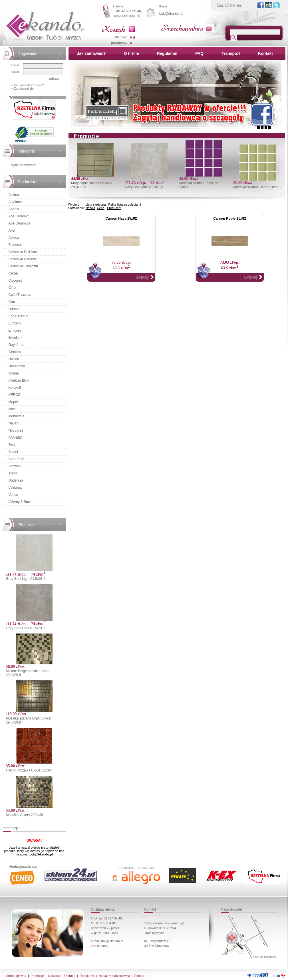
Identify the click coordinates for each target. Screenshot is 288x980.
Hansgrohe (17, 366)
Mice (12, 409)
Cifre (12, 288)
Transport (231, 53)
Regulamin (167, 53)
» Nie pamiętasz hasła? (28, 85)
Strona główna (16, 976)
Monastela (16, 416)
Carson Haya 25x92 (121, 219)
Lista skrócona (96, 205)
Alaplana (15, 202)
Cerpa (13, 273)
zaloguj (54, 79)
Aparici (14, 209)
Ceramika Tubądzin (23, 266)
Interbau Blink (19, 380)
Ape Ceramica (19, 223)
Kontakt (265, 53)
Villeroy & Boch (20, 502)
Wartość (121, 37)
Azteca (14, 238)
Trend (13, 473)
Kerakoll (15, 388)
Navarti (14, 423)
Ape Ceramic (18, 216)
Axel (12, 231)
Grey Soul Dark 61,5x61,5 (26, 628)
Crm (12, 302)
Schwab (15, 466)
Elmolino (15, 323)
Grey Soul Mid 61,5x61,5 (144, 187)
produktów (119, 43)
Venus (13, 495)
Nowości (54, 976)
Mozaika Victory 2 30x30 (25, 815)
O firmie (131, 53)
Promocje (37, 976)
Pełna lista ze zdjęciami (125, 205)
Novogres (16, 430)
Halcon (14, 359)
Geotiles (15, 352)
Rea (12, 445)
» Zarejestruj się (23, 89)
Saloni (13, 452)
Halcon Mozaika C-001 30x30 (28, 770)
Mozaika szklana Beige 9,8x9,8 (257, 187)
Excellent (16, 338)
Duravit (14, 309)
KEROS (15, 395)
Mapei (13, 402)
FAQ (199, 53)
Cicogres (15, 280)
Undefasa (16, 480)
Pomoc (139, 976)
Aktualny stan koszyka (114, 976)
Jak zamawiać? (91, 53)
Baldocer (15, 245)
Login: (16, 65)
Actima (14, 195)
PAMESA (16, 438)
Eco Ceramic (18, 316)
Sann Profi (17, 459)
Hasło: (15, 72)
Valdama (15, 488)
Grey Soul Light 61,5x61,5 (26, 579)
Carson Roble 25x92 (230, 219)
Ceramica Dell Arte (23, 252)
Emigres (15, 330)
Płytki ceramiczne (23, 165)
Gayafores (16, 345)
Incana (14, 373)
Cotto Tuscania (20, 295)
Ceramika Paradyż (23, 259)
